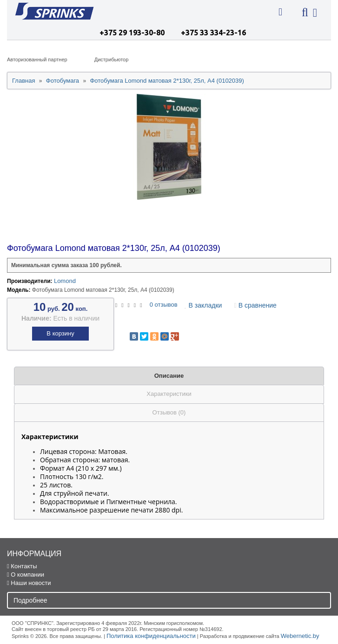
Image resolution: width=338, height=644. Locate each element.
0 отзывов (164, 305)
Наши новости (29, 583)
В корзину (60, 333)
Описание (169, 376)
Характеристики (169, 394)
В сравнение (255, 305)
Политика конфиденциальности (151, 636)
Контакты (22, 566)
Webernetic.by (300, 636)
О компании (26, 575)
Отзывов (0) (169, 412)
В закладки (203, 305)
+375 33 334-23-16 (213, 33)
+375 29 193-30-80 (132, 33)
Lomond (65, 281)
